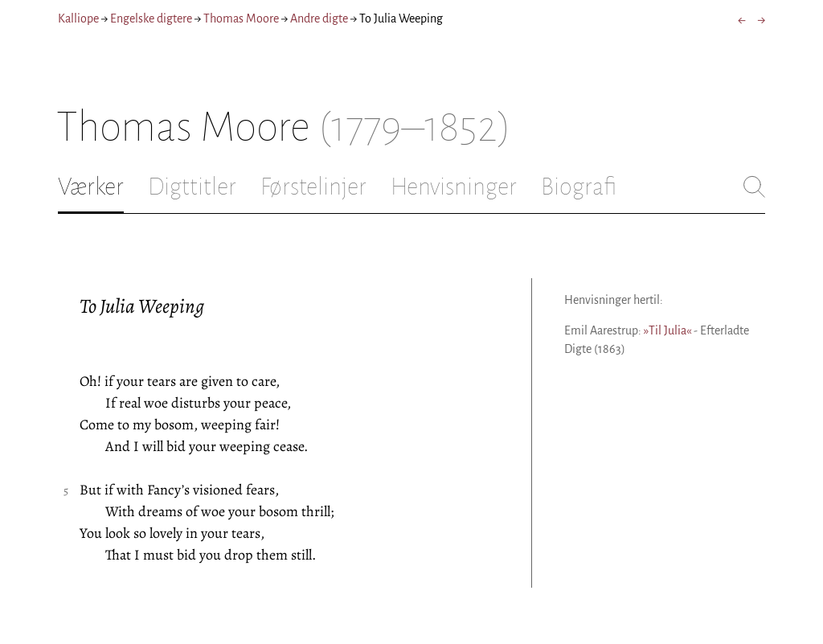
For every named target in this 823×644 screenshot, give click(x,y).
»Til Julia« (667, 330)
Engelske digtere (151, 18)
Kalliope (78, 18)
